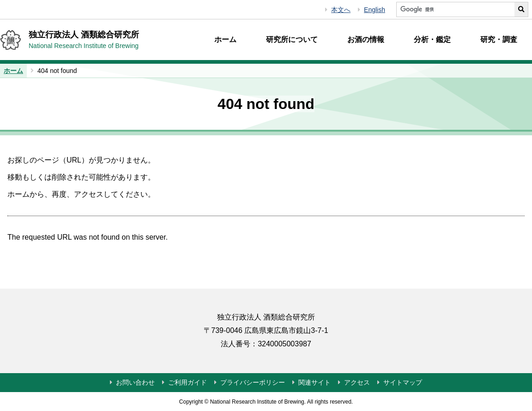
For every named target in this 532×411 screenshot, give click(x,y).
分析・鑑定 (432, 39)
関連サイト (314, 382)
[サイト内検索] (455, 9)
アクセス (357, 382)
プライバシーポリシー (253, 382)
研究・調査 (499, 39)
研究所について (292, 39)
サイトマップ (403, 382)
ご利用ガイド (187, 382)
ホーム (225, 39)
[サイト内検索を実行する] (521, 9)
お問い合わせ (135, 382)
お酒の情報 (366, 39)
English (375, 10)
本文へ (341, 10)
